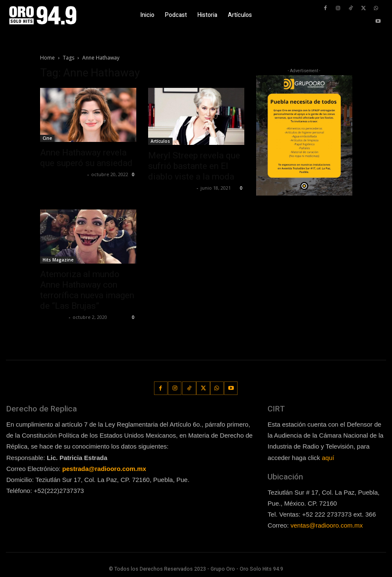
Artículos (160, 141)
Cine (47, 138)
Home (47, 58)
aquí (328, 457)
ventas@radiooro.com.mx (327, 525)
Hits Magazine (58, 260)
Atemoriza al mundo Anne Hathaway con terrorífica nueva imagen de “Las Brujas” (87, 290)
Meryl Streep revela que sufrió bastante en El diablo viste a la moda (194, 166)
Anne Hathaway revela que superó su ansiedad (86, 158)
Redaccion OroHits (171, 188)
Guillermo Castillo (63, 174)
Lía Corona (53, 317)
